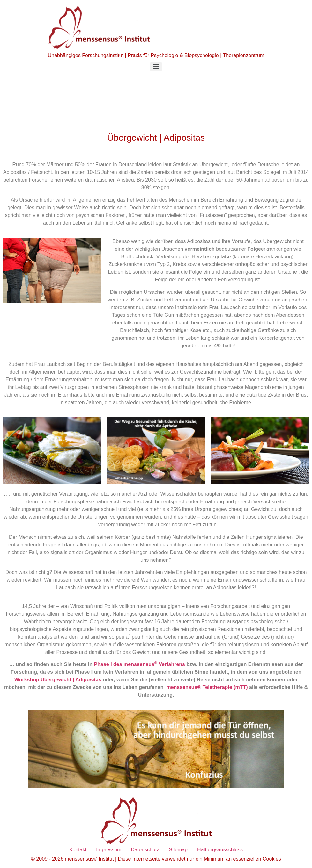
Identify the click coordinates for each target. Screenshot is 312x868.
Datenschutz (145, 850)
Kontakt (78, 850)
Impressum (109, 850)
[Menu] (156, 67)
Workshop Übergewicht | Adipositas (58, 680)
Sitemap (178, 850)
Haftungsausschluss (220, 850)
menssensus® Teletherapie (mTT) (208, 687)
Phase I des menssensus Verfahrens (140, 664)
